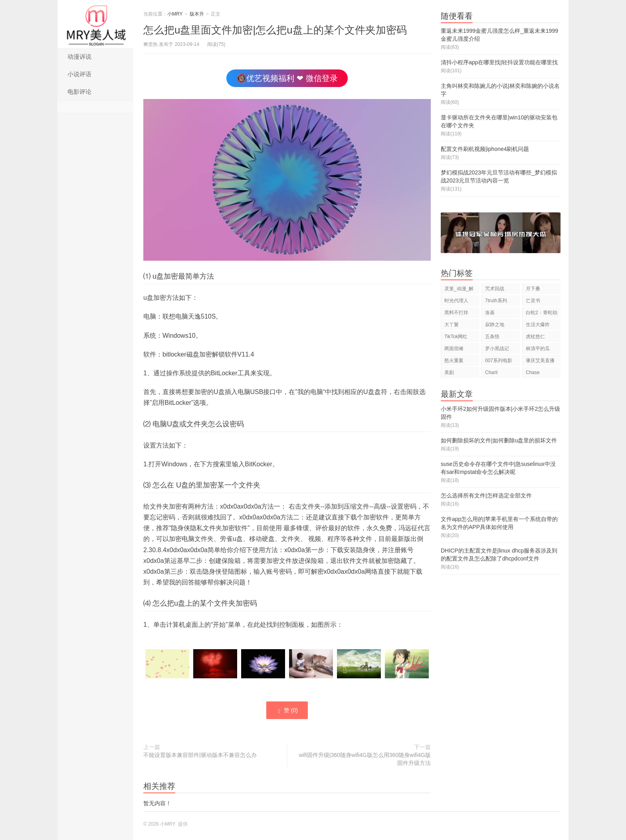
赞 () (287, 711)
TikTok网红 (456, 337)
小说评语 (79, 74)
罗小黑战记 (497, 349)
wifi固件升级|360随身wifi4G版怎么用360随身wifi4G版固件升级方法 (365, 759)
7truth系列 (496, 301)
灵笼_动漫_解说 (459, 290)
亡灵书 (533, 301)
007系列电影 (499, 361)
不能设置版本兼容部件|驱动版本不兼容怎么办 (200, 755)
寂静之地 (495, 325)
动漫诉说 (79, 56)
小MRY (95, 24)
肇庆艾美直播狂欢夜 (540, 362)
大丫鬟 (452, 325)
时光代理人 (456, 301)
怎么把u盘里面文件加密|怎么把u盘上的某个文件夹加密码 (275, 30)
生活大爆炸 (538, 325)
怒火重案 (454, 361)
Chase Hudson (534, 374)
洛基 (490, 313)
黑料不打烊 (456, 313)
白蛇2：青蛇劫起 (542, 314)
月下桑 (533, 289)
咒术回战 (495, 289)
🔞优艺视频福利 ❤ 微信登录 (287, 78)
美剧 (449, 372)
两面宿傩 (454, 349)
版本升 (197, 14)
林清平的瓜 (538, 349)
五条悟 (492, 337)
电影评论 (79, 92)
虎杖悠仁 (535, 337)
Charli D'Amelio (495, 374)
